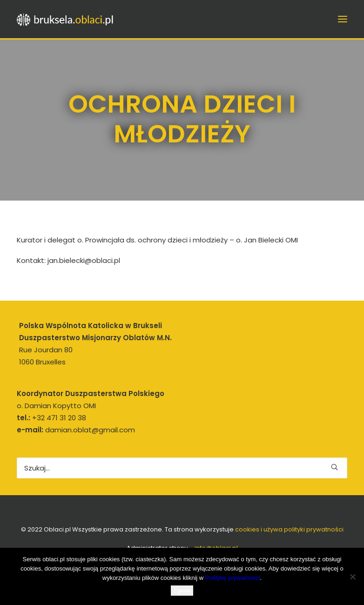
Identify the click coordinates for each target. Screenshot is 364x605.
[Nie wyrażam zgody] (352, 577)
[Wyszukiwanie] (182, 468)
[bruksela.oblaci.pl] (66, 19)
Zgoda (182, 590)
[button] (343, 19)
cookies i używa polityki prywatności (289, 529)
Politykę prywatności (233, 578)
